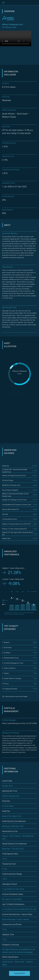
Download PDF (19, 973)
